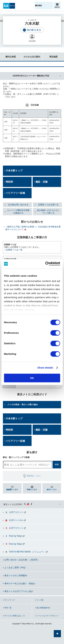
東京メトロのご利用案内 (16, 576)
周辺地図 (50, 55)
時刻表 (9, 182)
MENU (57, 7)
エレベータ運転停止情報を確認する (18, 212)
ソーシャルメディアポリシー (48, 616)
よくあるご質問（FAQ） (16, 568)
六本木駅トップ (14, 171)
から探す (12, 490)
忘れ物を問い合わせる (18, 205)
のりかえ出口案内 (31, 55)
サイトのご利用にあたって (15, 616)
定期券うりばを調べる (48, 205)
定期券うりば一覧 (14, 250)
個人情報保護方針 (43, 608)
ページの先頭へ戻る (57, 634)
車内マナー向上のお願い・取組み (20, 584)
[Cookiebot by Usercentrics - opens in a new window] (46, 264)
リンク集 (40, 600)
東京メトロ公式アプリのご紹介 (19, 591)
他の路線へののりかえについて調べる (48, 212)
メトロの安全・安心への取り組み (23, 405)
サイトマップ (10, 600)
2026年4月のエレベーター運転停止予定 (31, 76)
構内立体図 (8, 55)
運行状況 (38, 6)
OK (32, 378)
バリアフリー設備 (15, 193)
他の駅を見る (34, 30)
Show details (45, 368)
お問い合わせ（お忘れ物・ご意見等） (22, 560)
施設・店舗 (41, 182)
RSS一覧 (8, 608)
